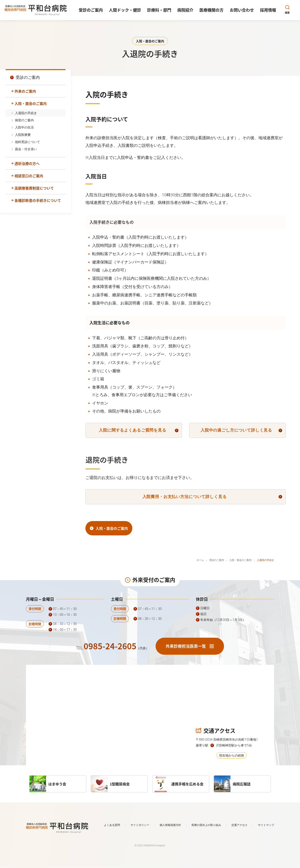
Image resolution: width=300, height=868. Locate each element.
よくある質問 (112, 825)
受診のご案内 (217, 560)
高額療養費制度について (34, 188)
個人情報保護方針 (170, 825)
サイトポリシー (140, 825)
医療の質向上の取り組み (206, 825)
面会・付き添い (26, 149)
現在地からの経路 (232, 755)
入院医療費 (23, 135)
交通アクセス (239, 825)
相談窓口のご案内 (29, 176)
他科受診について (27, 142)
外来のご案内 (25, 91)
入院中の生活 (24, 127)
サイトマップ (266, 825)
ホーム (200, 560)
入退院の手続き (26, 113)
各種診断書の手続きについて (38, 200)
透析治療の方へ (27, 163)
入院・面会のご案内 (31, 103)
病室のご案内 (24, 120)
